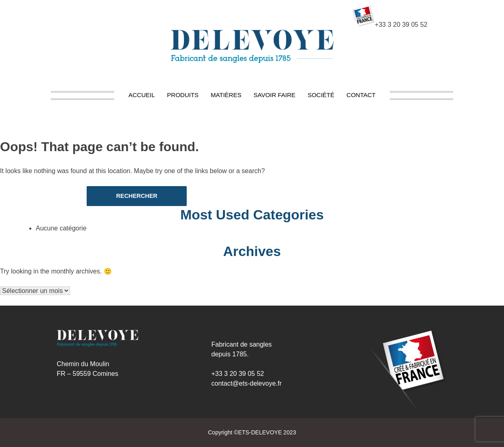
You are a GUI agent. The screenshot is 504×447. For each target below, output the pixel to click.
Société (321, 95)
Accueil (142, 95)
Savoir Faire (274, 95)
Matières (226, 95)
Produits (183, 95)
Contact (361, 95)
